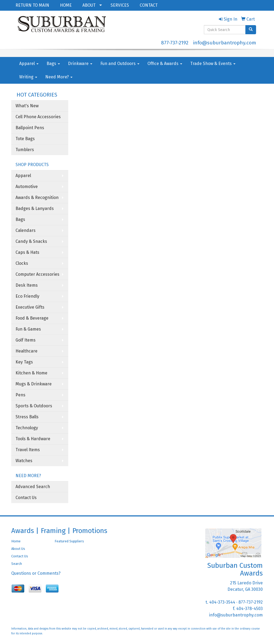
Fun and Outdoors (120, 64)
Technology (27, 428)
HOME (66, 5)
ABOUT (89, 5)
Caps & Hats (27, 252)
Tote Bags (25, 139)
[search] (251, 30)
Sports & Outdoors (34, 406)
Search (17, 564)
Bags (53, 64)
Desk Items (27, 285)
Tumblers (25, 150)
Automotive (27, 187)
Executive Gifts (30, 307)
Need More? (59, 77)
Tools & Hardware (33, 439)
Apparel (29, 64)
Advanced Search (33, 487)
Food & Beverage (32, 318)
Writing (28, 77)
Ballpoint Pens (30, 128)
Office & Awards (165, 64)
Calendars (26, 230)
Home (16, 541)
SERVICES (120, 5)
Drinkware (80, 64)
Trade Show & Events (213, 64)
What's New (27, 106)
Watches (24, 461)
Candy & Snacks (31, 241)
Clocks (22, 263)
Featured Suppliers (69, 541)
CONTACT (149, 5)
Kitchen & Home (31, 373)
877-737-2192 (175, 43)
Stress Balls (27, 417)
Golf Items (26, 340)
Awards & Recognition (37, 198)
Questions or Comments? (36, 573)
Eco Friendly (27, 296)
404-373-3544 (222, 602)
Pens (20, 395)
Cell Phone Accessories (38, 117)
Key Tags (24, 362)
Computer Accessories (37, 274)
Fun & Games (28, 329)
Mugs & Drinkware (34, 384)
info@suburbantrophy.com (225, 43)
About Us (18, 549)
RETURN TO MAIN (32, 5)
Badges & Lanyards (35, 208)
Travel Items (28, 450)
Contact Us (26, 498)
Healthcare (26, 351)
